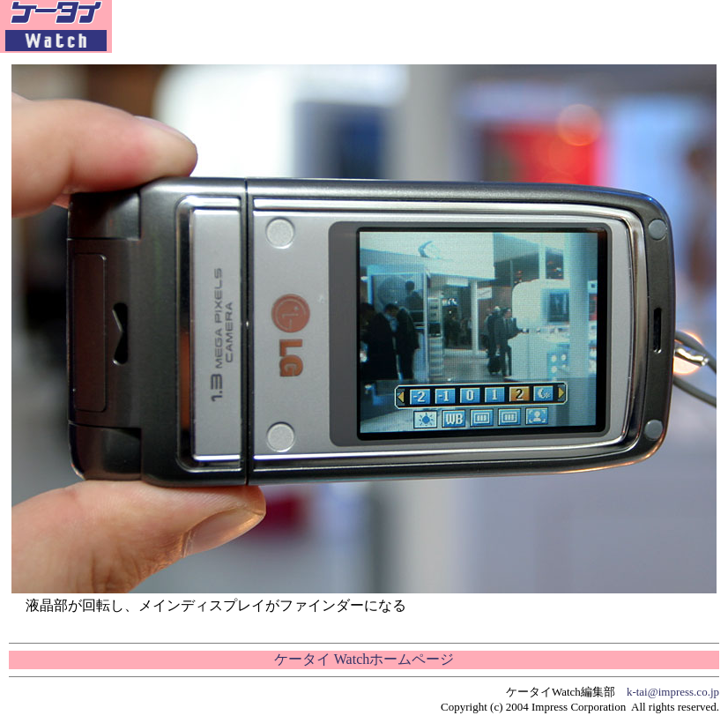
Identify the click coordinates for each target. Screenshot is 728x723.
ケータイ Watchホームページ (364, 659)
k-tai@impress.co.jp (673, 692)
